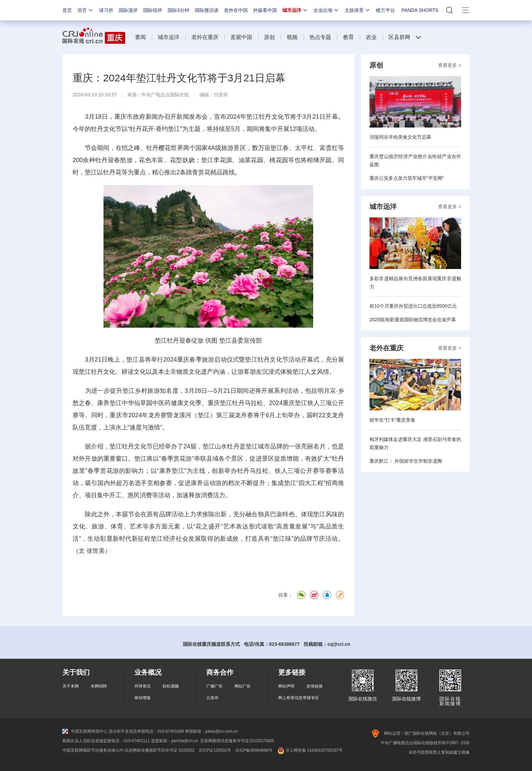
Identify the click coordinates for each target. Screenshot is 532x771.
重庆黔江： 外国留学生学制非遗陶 (406, 461)
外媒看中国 (265, 10)
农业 (371, 37)
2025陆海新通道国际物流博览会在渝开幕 (413, 320)
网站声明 (286, 686)
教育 (348, 37)
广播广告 (214, 686)
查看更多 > (450, 65)
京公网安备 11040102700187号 (310, 750)
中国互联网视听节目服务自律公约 (93, 750)
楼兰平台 (385, 10)
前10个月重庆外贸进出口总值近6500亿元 (413, 306)
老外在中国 (236, 10)
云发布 (212, 698)
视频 (292, 37)
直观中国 (241, 37)
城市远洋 (295, 10)
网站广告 (243, 686)
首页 (67, 10)
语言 (85, 10)
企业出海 (326, 10)
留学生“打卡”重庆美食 (392, 420)
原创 (269, 37)
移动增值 (142, 698)
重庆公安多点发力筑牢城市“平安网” (407, 178)
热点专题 (320, 37)
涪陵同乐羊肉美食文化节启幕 (400, 137)
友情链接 (315, 686)
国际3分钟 (178, 10)
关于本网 (71, 686)
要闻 (140, 37)
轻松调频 (171, 686)
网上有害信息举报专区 (299, 698)
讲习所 (106, 10)
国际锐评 (153, 10)
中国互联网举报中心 (85, 731)
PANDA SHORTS (420, 10)
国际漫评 (128, 10)
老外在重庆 (205, 37)
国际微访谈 (207, 10)
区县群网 (399, 37)
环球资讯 (142, 686)
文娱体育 (358, 10)
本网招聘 (99, 686)
